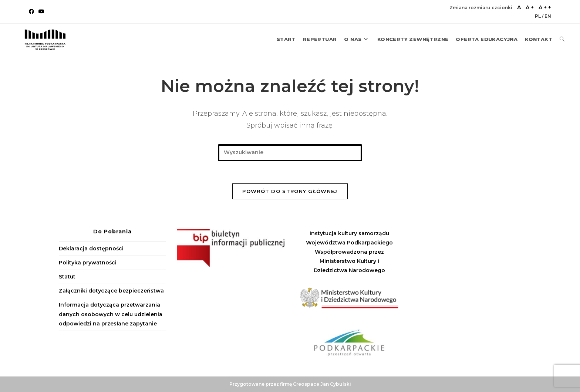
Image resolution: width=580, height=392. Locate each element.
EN (548, 16)
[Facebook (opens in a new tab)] (33, 11)
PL (538, 16)
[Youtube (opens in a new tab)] (41, 11)
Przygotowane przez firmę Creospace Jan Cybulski (290, 384)
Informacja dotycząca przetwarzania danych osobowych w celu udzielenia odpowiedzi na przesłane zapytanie (111, 314)
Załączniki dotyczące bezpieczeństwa (111, 291)
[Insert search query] (290, 153)
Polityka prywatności (88, 263)
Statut (67, 277)
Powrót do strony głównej (290, 191)
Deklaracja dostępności (91, 249)
